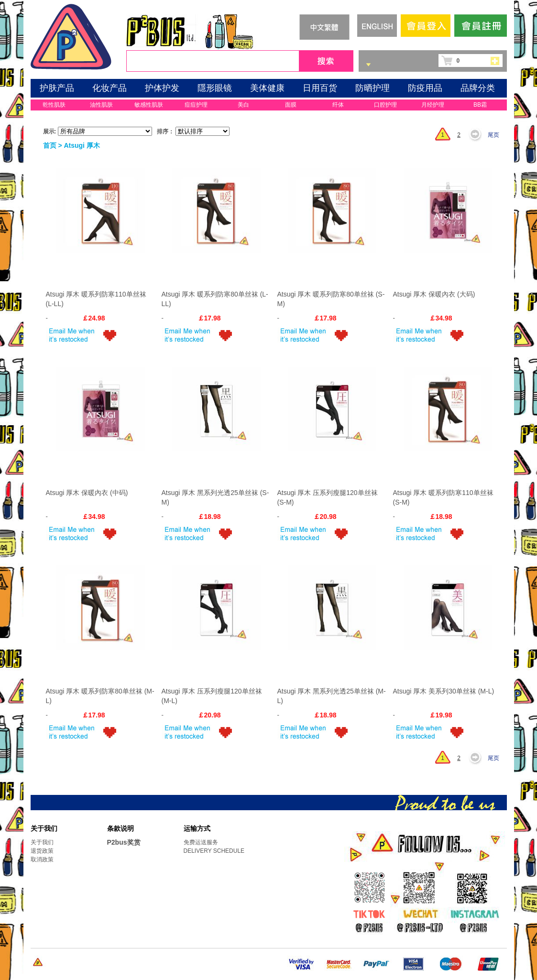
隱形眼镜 (215, 88)
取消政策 (42, 859)
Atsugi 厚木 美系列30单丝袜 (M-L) (444, 691)
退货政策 (42, 851)
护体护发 (162, 88)
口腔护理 (385, 105)
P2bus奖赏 (124, 842)
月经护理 (433, 105)
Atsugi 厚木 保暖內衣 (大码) (434, 294)
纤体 (338, 105)
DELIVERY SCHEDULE (214, 851)
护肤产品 (57, 88)
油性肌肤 (101, 105)
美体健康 (267, 88)
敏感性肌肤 (149, 105)
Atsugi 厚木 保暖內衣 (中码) (87, 493)
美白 (243, 105)
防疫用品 (425, 88)
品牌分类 (478, 88)
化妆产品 (110, 88)
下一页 (478, 135)
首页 (50, 145)
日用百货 (320, 88)
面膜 (291, 105)
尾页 (493, 135)
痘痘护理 (196, 105)
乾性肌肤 (54, 105)
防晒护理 (373, 88)
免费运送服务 (201, 842)
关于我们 (42, 842)
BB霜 (480, 105)
